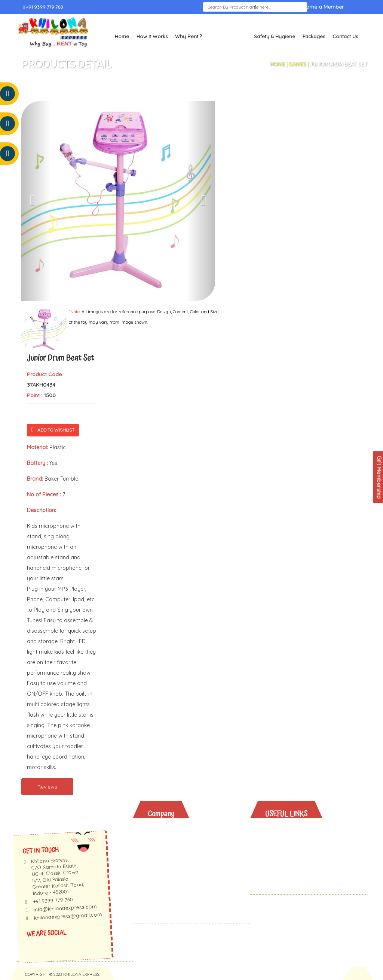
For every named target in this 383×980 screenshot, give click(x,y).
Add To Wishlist (53, 430)
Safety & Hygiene (275, 36)
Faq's (160, 859)
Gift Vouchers (289, 869)
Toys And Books (292, 840)
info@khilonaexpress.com (65, 908)
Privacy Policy (171, 879)
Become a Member (320, 7)
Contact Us (345, 36)
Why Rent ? (188, 36)
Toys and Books (228, 36)
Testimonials (169, 849)
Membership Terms (178, 869)
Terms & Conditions (179, 888)
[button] (36, 201)
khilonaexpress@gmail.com (68, 916)
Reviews (47, 786)
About (161, 830)
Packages (314, 36)
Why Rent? (284, 830)
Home (122, 36)
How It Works (152, 36)
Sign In (280, 7)
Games (297, 64)
